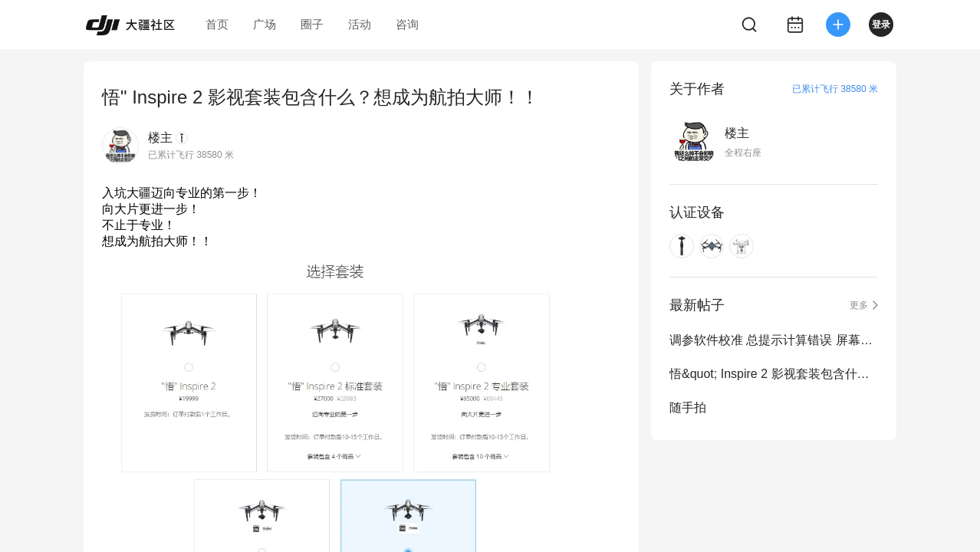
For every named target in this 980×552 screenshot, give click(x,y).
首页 (217, 24)
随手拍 (688, 407)
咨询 (407, 24)
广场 (265, 24)
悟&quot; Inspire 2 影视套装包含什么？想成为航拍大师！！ (774, 374)
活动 (360, 24)
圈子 (312, 24)
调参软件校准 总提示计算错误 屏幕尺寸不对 (774, 340)
